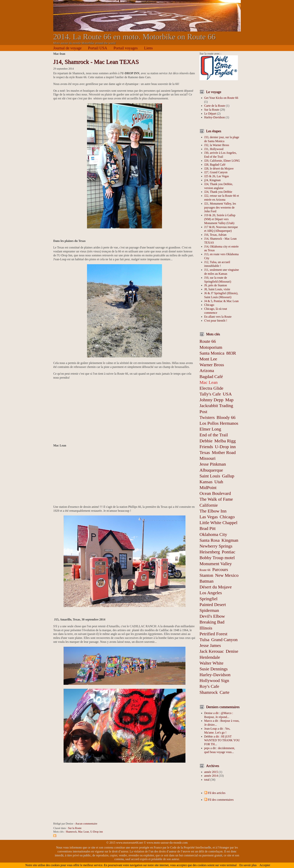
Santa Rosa (210, 540)
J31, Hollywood (214, 149)
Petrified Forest (213, 634)
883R (231, 353)
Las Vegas (209, 517)
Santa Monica (212, 353)
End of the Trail (214, 435)
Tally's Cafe (210, 394)
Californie (209, 505)
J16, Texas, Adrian (215, 235)
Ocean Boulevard (215, 493)
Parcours (220, 569)
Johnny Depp (211, 400)
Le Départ (210, 114)
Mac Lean (83, 832)
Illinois (206, 628)
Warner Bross (212, 365)
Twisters (207, 417)
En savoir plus (248, 865)
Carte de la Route (215, 106)
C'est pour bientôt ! (216, 321)
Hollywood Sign (214, 680)
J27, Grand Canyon (216, 172)
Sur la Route (75, 828)
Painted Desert (213, 605)
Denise (232, 651)
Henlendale (210, 657)
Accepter (265, 865)
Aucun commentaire (86, 824)
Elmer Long (210, 429)
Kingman (230, 540)
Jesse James (210, 645)
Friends (206, 447)
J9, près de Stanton (216, 285)
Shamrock (71, 832)
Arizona (207, 371)
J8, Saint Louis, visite (217, 289)
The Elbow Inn (213, 511)
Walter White (211, 663)
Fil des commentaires (221, 800)
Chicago (209, 305)
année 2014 (211, 776)
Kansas (206, 482)
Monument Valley (216, 564)
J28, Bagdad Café (215, 165)
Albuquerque (211, 470)
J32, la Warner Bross (217, 145)
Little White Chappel (218, 523)
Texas (205, 452)
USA (227, 394)
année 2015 (211, 772)
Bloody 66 (226, 417)
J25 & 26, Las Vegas (217, 176)
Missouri (207, 458)
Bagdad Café (211, 377)
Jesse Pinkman (213, 464)
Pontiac (229, 552)
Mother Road (224, 452)
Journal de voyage (67, 48)
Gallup (228, 476)
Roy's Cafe (209, 686)
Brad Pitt (208, 528)
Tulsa (204, 640)
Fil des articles (217, 793)
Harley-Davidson (214, 117)
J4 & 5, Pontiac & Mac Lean (221, 301)
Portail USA (97, 48)
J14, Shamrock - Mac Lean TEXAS (96, 62)
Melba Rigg (225, 441)
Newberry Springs (216, 546)
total (207, 780)
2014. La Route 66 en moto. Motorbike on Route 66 (134, 37)
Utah (219, 482)
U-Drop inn (96, 832)
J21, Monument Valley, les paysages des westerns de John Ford (220, 207)
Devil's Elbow (212, 616)
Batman (207, 581)
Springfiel (208, 599)
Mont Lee (208, 359)
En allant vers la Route (218, 317)
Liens (148, 48)
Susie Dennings (214, 669)
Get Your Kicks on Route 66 (221, 98)
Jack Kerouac (212, 651)
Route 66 (205, 570)
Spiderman (209, 610)
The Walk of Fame (216, 499)
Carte (224, 692)
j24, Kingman (212, 180)
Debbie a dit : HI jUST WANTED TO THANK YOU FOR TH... (222, 740)
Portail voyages (126, 48)
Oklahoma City (213, 534)
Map (229, 400)
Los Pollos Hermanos (219, 423)
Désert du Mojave (216, 587)
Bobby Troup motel (217, 558)
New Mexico (227, 575)
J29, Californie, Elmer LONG (222, 161)
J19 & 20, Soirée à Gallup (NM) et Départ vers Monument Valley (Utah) (220, 219)
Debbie (206, 441)
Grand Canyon (224, 640)
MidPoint (208, 488)
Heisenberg (210, 552)
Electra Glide (211, 388)
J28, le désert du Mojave (219, 168)
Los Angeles (211, 593)
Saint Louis (210, 476)
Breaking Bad (212, 622)
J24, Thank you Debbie (218, 192)
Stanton (206, 575)
